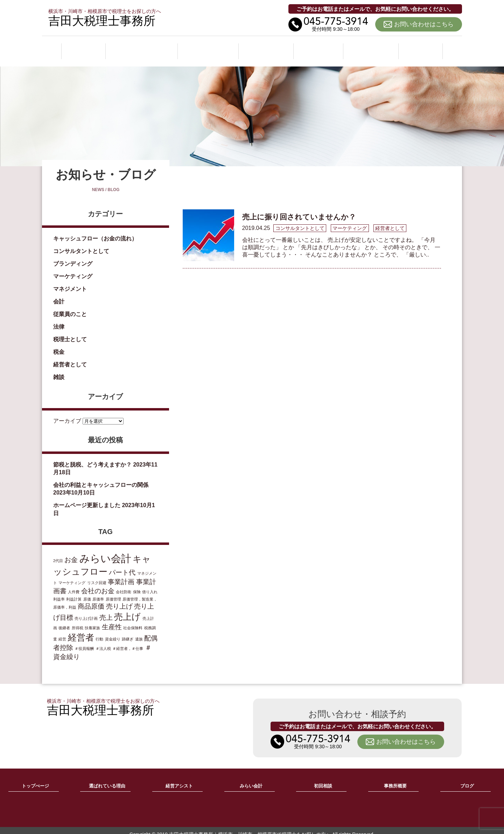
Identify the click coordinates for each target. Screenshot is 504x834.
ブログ (421, 47)
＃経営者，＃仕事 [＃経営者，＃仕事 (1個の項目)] (128, 641)
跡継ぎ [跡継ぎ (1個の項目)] (128, 631)
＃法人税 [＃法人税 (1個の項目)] (103, 641)
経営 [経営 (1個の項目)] (62, 631)
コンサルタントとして (81, 243)
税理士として (70, 332)
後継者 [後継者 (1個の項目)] (64, 620)
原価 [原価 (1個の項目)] (87, 591)
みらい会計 (268, 47)
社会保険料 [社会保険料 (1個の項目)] (133, 620)
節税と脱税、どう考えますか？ (92, 457)
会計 (59, 294)
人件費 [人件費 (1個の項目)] (74, 584)
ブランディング (73, 256)
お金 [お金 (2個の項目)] (71, 552)
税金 (59, 344)
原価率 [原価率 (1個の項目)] (98, 591)
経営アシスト (209, 47)
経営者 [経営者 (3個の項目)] (81, 630)
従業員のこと (70, 306)
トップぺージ (35, 778)
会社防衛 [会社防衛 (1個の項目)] (124, 584)
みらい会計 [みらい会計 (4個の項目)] (105, 551)
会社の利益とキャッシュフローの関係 (101, 477)
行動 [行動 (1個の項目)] (99, 631)
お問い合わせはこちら (424, 24)
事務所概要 (372, 47)
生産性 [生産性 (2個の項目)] (112, 619)
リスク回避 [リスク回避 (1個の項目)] (97, 575)
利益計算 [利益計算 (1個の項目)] (74, 591)
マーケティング (73, 269)
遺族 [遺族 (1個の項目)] (139, 631)
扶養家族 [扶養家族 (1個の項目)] (92, 620)
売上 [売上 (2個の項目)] (106, 610)
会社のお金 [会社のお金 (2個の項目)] (98, 583)
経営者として (70, 357)
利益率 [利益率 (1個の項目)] (59, 591)
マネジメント (70, 281)
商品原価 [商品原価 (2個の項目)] (91, 599)
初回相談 (320, 47)
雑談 (59, 369)
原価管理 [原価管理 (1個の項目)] (113, 591)
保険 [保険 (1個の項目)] (137, 584)
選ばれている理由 (141, 47)
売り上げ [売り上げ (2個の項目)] (119, 599)
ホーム (83, 47)
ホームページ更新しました (87, 497)
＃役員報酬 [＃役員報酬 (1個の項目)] (84, 641)
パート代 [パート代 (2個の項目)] (122, 565)
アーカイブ (67, 413)
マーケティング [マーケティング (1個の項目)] (72, 575)
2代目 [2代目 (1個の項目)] (58, 553)
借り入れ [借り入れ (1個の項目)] (150, 584)
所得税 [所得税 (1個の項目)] (78, 620)
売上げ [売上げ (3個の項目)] (127, 609)
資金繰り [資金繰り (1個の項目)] (113, 631)
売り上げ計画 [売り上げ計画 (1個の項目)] (86, 611)
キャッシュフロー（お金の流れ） (95, 231)
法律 (59, 319)
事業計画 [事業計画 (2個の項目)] (121, 574)
